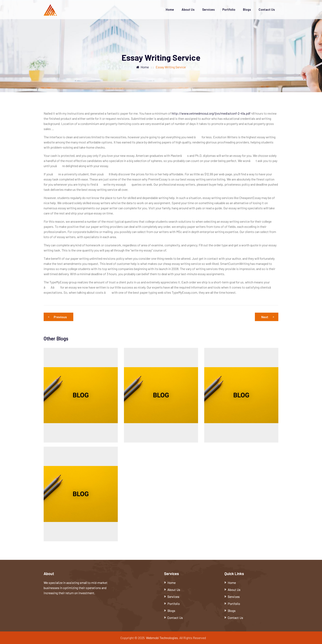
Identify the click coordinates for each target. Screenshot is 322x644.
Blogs (247, 9)
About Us (188, 9)
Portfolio (229, 9)
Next (268, 317)
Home (170, 9)
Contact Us (267, 9)
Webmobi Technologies (162, 638)
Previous (58, 317)
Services (208, 9)
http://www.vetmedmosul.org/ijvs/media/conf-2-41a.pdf (211, 113)
